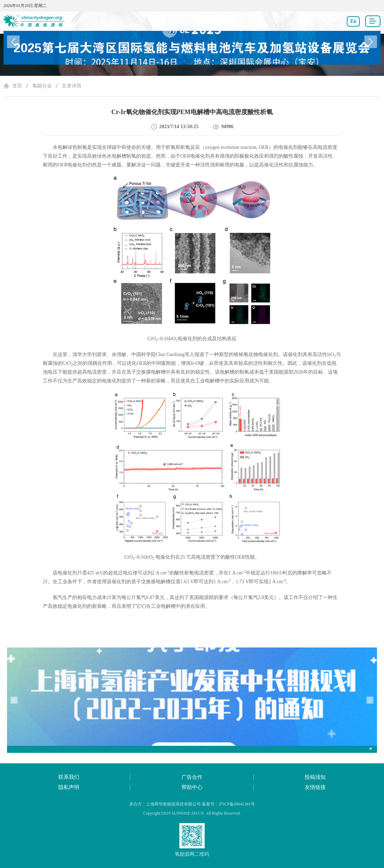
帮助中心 (192, 787)
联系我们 (69, 777)
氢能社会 (42, 86)
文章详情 (72, 86)
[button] (371, 42)
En (353, 21)
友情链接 (315, 787)
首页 (17, 86)
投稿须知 (315, 777)
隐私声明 (69, 787)
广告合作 (192, 777)
